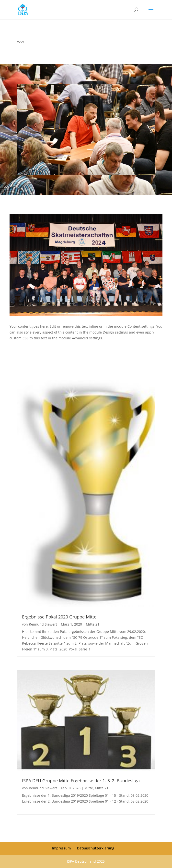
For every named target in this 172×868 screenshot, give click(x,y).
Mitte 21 (93, 624)
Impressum (61, 848)
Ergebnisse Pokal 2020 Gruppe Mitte (59, 617)
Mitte (89, 788)
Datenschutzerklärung (96, 848)
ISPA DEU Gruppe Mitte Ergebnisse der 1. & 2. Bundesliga (81, 781)
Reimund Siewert (43, 624)
